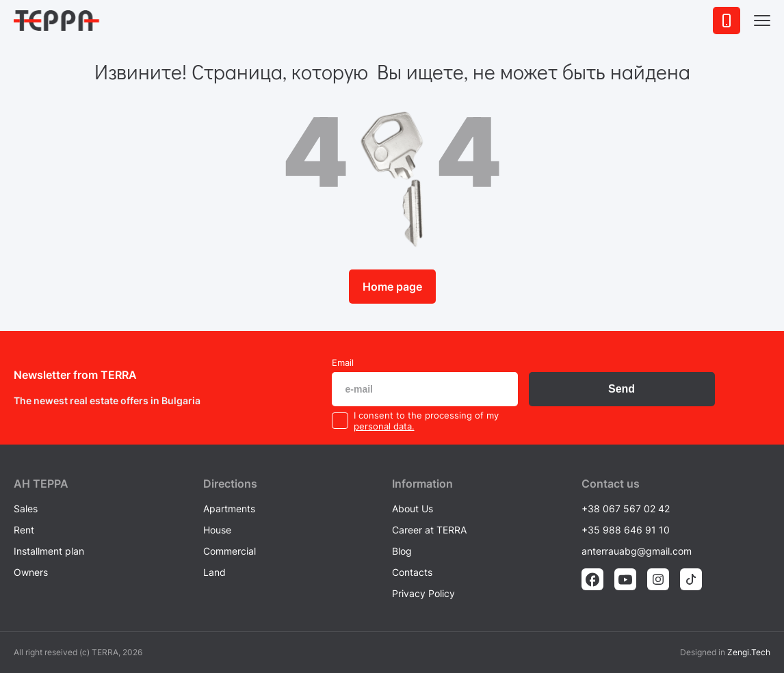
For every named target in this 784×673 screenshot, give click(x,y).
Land (214, 572)
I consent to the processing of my (426, 415)
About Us (413, 509)
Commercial (230, 551)
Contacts (412, 572)
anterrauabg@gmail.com (637, 551)
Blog (402, 551)
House (217, 530)
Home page (392, 287)
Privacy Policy (423, 593)
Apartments (229, 509)
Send (622, 389)
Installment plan (49, 551)
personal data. (384, 426)
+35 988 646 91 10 (626, 530)
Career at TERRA (429, 530)
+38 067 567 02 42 (626, 509)
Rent (24, 530)
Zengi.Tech (749, 652)
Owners (31, 572)
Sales (26, 509)
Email (343, 362)
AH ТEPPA (41, 484)
